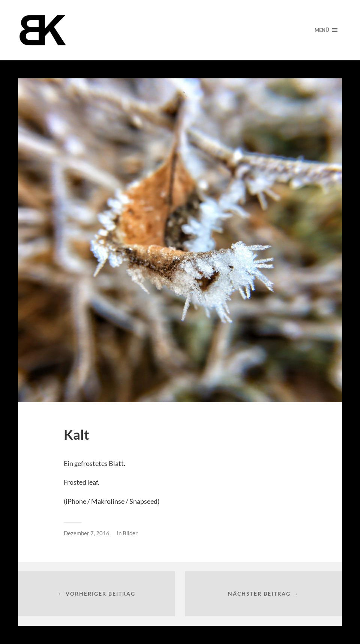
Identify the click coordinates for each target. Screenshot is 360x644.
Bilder (130, 533)
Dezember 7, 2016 (87, 533)
